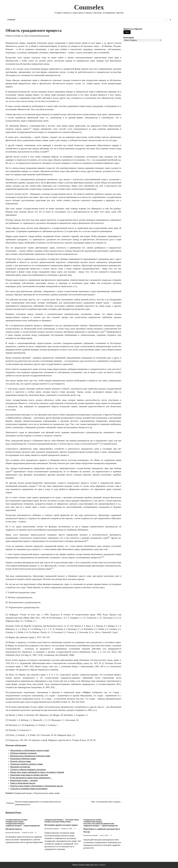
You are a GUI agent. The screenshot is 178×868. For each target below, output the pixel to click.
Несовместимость (14, 829)
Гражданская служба (15, 822)
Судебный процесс (14, 826)
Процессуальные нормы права (46, 793)
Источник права (72, 820)
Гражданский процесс (23, 793)
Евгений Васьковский (40, 36)
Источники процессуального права (62, 825)
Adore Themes (99, 865)
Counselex (89, 7)
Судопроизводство (32, 826)
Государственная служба (17, 820)
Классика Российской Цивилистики (99, 824)
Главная (11, 20)
